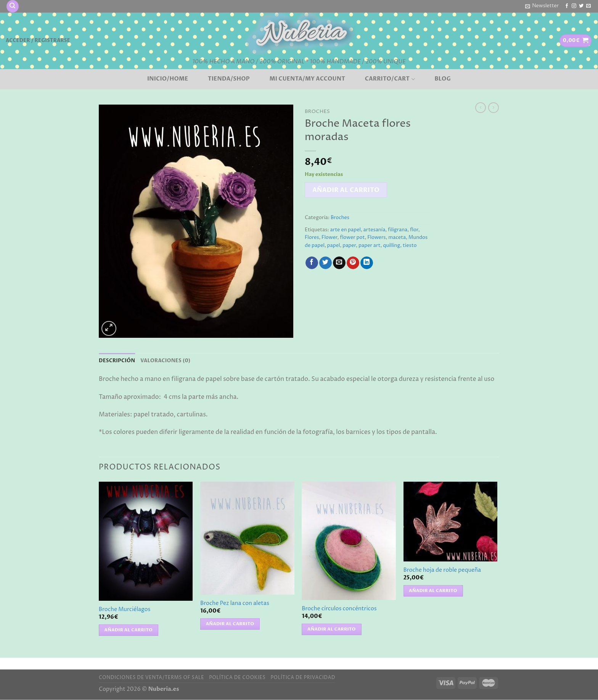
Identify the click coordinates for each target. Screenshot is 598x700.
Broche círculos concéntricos (339, 609)
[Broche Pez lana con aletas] (247, 538)
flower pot (352, 238)
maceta (397, 238)
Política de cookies (237, 678)
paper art (369, 246)
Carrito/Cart (390, 79)
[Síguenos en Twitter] (581, 6)
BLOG (443, 79)
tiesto (410, 246)
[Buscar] (13, 6)
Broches (317, 111)
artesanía (375, 230)
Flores (312, 238)
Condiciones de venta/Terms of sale (151, 678)
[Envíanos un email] (588, 6)
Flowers (376, 238)
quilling (391, 246)
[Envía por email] (339, 263)
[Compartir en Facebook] (312, 263)
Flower (330, 238)
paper (349, 246)
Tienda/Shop (229, 79)
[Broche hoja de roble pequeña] (451, 522)
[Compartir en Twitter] (326, 263)
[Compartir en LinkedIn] (367, 263)
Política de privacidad (303, 678)
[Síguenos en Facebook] (567, 6)
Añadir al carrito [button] (129, 630)
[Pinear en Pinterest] (353, 263)
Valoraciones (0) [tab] (165, 361)
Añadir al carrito (346, 190)
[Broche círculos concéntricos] (349, 541)
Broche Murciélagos (125, 610)
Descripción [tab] (117, 361)
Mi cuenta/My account (308, 79)
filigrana (398, 230)
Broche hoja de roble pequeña (442, 570)
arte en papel (345, 230)
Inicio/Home (168, 79)
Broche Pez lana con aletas (235, 604)
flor (414, 230)
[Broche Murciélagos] (146, 541)
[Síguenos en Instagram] (574, 6)
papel (334, 246)
